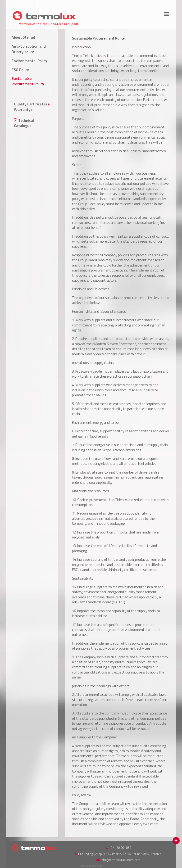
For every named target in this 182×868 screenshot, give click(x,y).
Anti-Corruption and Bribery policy (29, 49)
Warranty (22, 109)
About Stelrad (23, 37)
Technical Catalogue (24, 123)
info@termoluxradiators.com (121, 860)
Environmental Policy (29, 61)
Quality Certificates (31, 104)
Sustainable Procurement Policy (28, 81)
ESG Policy (20, 70)
